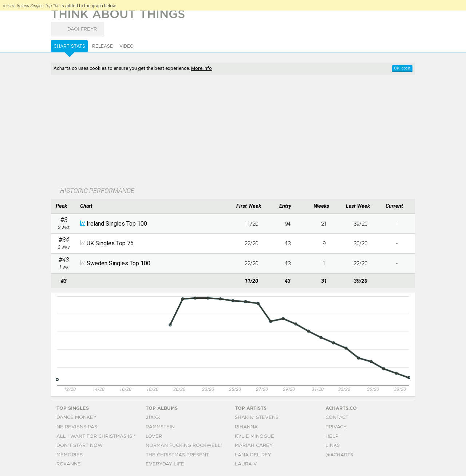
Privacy (336, 427)
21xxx (153, 418)
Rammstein (160, 427)
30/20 (360, 243)
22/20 (251, 243)
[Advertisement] (233, 131)
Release (102, 46)
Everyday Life (165, 464)
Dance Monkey (76, 418)
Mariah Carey (254, 446)
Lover (154, 437)
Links (333, 446)
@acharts (339, 455)
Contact (337, 418)
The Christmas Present (177, 455)
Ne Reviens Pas (77, 427)
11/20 (251, 224)
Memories (70, 455)
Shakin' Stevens (257, 418)
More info (202, 68)
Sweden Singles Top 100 (119, 263)
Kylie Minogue (254, 437)
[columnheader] (64, 206)
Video (127, 46)
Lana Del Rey (253, 455)
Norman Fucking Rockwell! (184, 446)
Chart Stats (69, 46)
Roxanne (69, 464)
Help (332, 437)
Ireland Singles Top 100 (117, 224)
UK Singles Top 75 (110, 243)
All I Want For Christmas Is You (100, 437)
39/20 (360, 224)
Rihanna (246, 427)
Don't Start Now (80, 446)
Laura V (246, 464)
